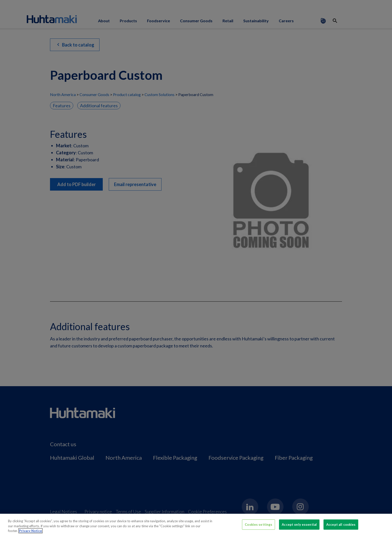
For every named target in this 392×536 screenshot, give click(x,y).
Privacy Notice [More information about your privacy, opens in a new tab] (30, 531)
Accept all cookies (341, 524)
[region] (196, 525)
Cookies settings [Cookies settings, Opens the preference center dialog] (258, 524)
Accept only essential (299, 524)
